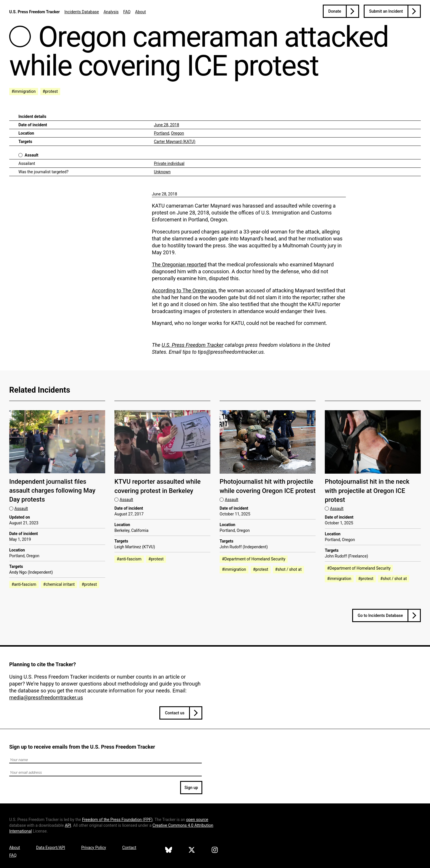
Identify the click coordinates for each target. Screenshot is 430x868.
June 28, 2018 (167, 125)
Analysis (111, 12)
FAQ (127, 12)
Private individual (169, 163)
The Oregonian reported (179, 264)
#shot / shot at (288, 569)
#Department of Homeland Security (254, 559)
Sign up (191, 788)
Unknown (162, 172)
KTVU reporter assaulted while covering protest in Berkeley (158, 486)
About (140, 12)
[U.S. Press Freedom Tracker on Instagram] (215, 851)
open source (197, 820)
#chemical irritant (59, 584)
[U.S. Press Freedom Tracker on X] (192, 851)
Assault (31, 155)
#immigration (24, 91)
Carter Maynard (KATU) (175, 142)
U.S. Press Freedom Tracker (34, 12)
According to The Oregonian (184, 290)
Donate (335, 11)
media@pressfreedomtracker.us (46, 697)
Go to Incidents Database (380, 615)
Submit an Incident (386, 11)
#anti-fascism (24, 584)
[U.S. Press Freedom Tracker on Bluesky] (169, 851)
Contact (129, 848)
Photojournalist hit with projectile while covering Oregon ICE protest (268, 486)
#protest (50, 91)
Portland (162, 133)
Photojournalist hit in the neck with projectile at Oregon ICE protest (367, 491)
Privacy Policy (94, 848)
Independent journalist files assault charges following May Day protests (52, 491)
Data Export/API (50, 848)
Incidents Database (82, 12)
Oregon (177, 133)
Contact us (175, 713)
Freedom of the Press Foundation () (117, 820)
